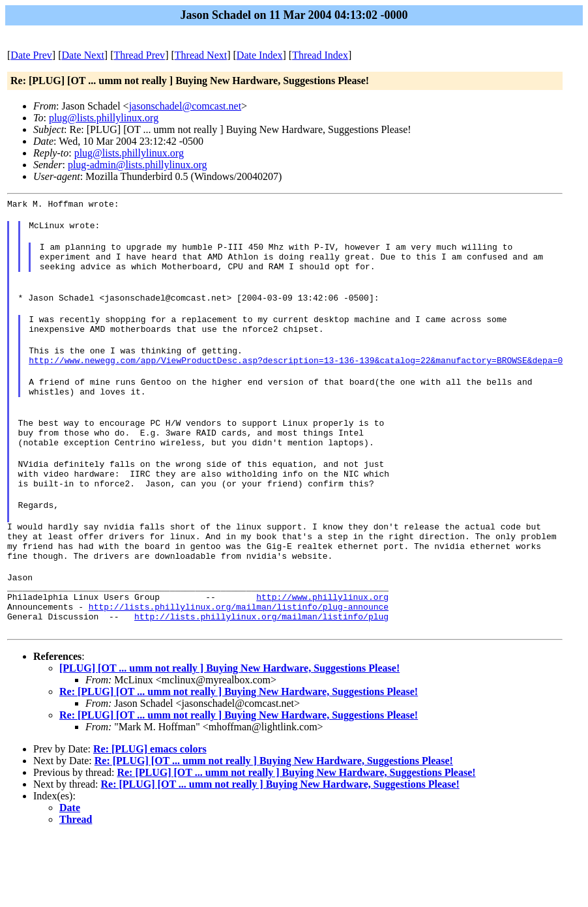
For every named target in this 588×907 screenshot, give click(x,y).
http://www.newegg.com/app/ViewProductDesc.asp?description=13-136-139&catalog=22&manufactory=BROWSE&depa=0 (296, 381)
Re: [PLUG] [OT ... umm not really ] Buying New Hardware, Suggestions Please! (239, 750)
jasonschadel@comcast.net (185, 106)
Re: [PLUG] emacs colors (150, 808)
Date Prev (31, 55)
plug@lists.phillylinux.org (104, 118)
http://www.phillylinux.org (322, 651)
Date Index (260, 55)
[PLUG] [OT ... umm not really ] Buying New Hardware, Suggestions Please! (229, 727)
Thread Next (201, 55)
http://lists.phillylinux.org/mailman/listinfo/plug (261, 675)
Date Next (83, 55)
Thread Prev (139, 55)
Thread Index (320, 55)
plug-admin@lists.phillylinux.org (138, 165)
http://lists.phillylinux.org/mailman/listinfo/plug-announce (239, 663)
